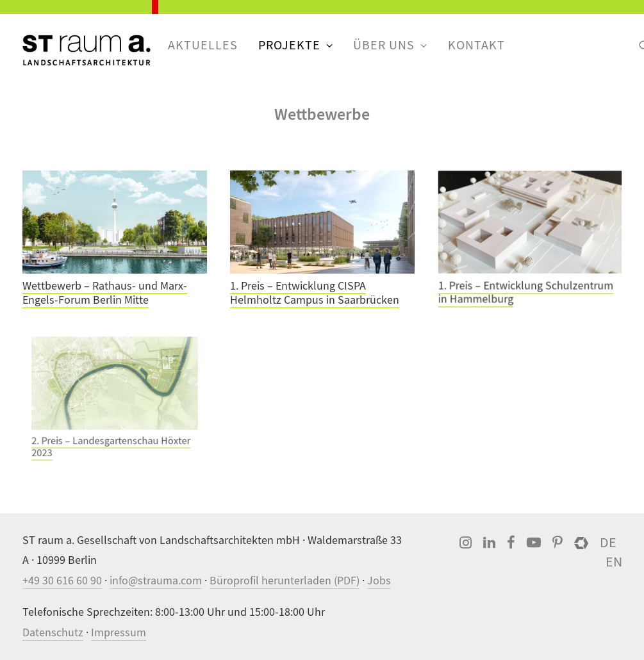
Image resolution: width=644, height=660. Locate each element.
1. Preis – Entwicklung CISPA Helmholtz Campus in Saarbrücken (314, 293)
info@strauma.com (156, 581)
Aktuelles (203, 45)
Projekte (296, 45)
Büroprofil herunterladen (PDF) (285, 581)
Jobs (379, 581)
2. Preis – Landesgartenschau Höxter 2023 (111, 433)
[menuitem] (203, 45)
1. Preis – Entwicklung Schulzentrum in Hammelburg (526, 289)
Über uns (390, 45)
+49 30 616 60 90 (62, 581)
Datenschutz (53, 633)
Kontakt (476, 45)
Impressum (119, 633)
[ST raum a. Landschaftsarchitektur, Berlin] (87, 51)
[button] (115, 222)
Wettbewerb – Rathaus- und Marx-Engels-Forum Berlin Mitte (105, 293)
